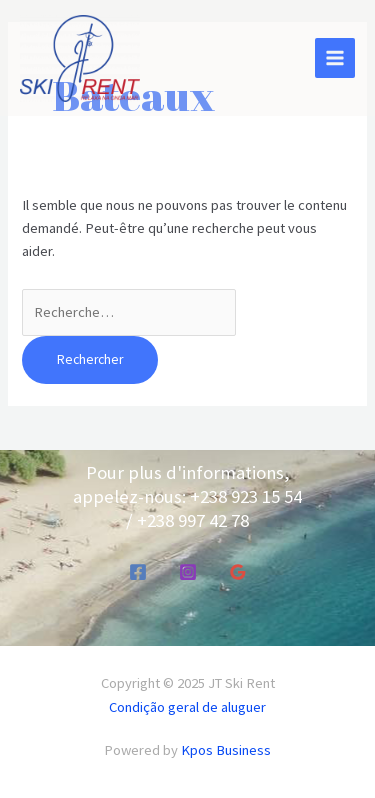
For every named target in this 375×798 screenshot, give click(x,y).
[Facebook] (138, 572)
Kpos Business (226, 750)
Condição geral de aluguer (187, 707)
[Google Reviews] (238, 572)
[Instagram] (188, 572)
